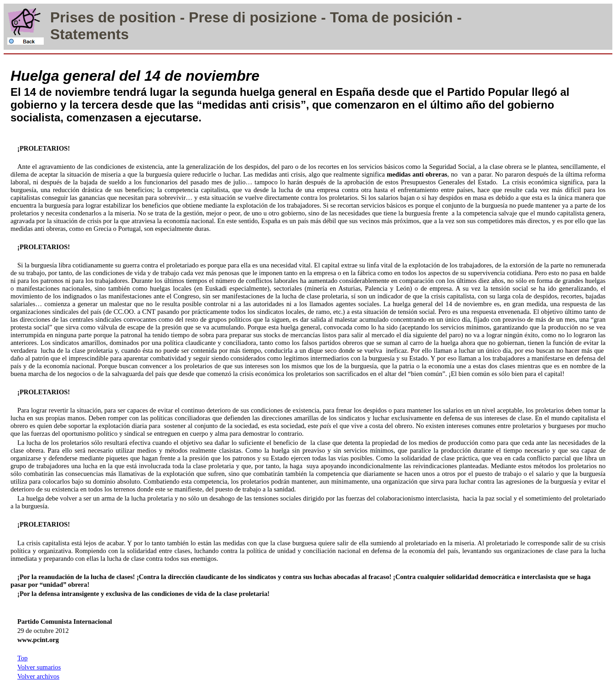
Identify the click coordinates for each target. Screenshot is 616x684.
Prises (72, 17)
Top (23, 658)
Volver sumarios (39, 667)
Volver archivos (38, 676)
